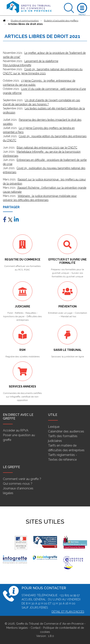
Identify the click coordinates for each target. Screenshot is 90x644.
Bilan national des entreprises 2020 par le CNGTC (47, 148)
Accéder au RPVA (16, 430)
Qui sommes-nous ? (18, 484)
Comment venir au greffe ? (22, 479)
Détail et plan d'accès (68, 612)
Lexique (54, 427)
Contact (35, 628)
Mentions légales (17, 628)
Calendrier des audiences (66, 431)
